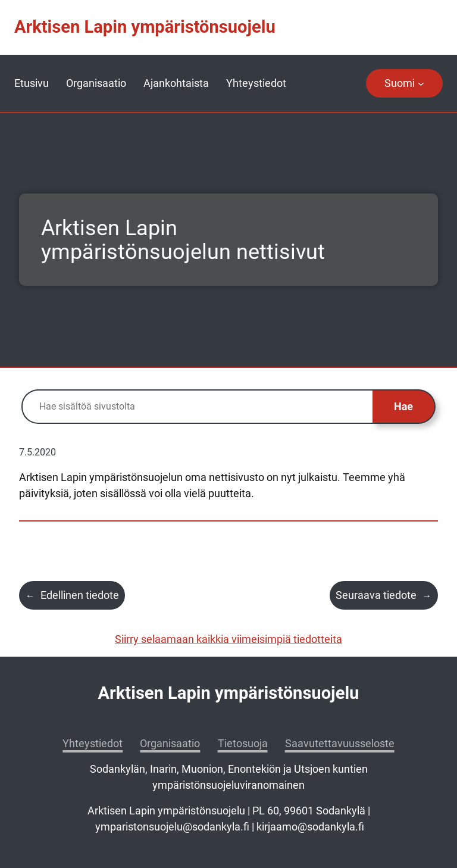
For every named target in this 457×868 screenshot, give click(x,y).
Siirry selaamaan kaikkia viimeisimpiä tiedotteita (228, 639)
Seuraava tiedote (376, 595)
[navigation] (404, 83)
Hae (403, 406)
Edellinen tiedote (80, 595)
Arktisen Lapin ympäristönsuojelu (145, 27)
